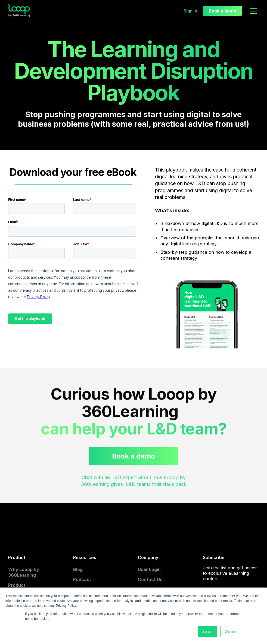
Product (17, 585)
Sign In (190, 11)
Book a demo (222, 11)
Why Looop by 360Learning (24, 572)
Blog (78, 569)
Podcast (82, 579)
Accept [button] (207, 632)
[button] (254, 11)
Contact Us (150, 579)
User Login (149, 569)
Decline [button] (230, 632)
